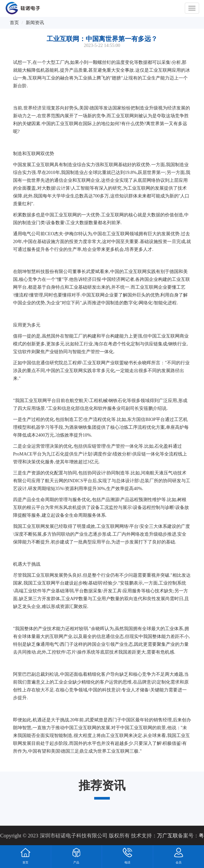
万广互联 (168, 836)
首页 (14, 23)
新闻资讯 (35, 23)
